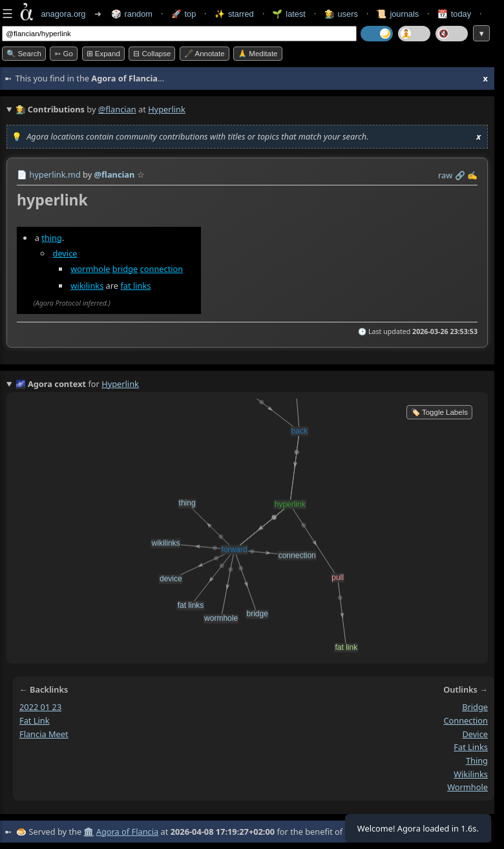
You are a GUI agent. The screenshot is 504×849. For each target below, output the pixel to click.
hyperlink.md (55, 174)
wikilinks (87, 286)
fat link (35, 720)
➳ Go (64, 54)
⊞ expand (103, 54)
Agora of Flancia (127, 832)
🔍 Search (24, 54)
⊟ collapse (152, 54)
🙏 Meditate (257, 54)
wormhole (90, 269)
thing (52, 238)
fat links (135, 286)
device (65, 253)
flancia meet (44, 734)
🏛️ (89, 832)
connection (162, 269)
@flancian (117, 109)
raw (445, 175)
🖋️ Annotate (205, 54)
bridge (125, 269)
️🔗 (460, 175)
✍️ (472, 175)
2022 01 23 (40, 707)
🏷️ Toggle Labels (439, 412)
